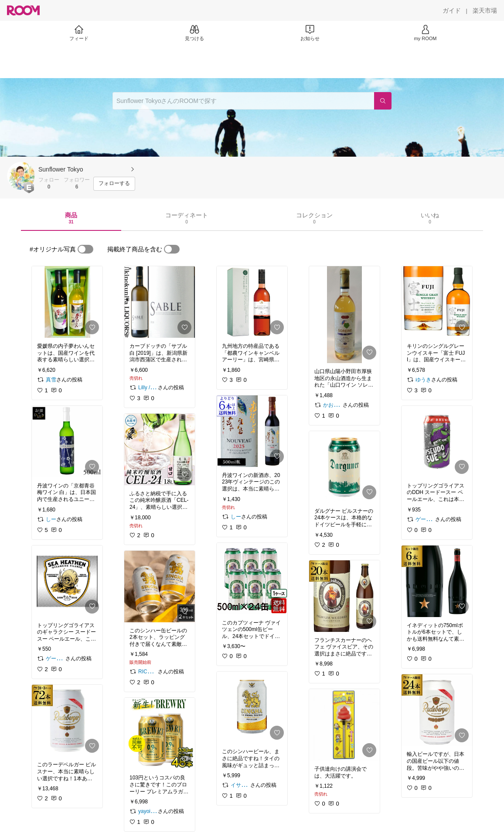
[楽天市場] (485, 10)
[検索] (383, 101)
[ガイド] (452, 10)
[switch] (85, 249)
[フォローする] (114, 184)
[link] (67, 302)
